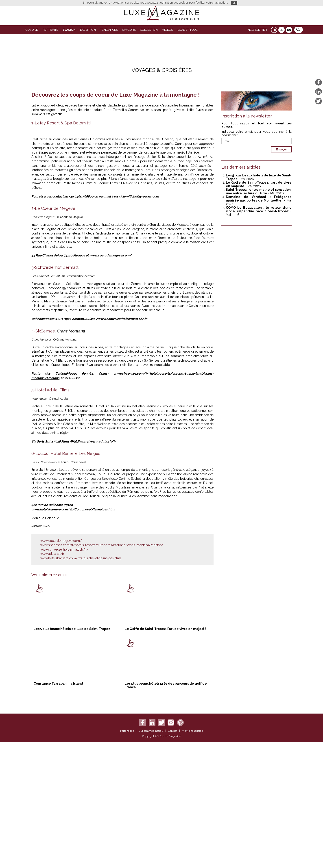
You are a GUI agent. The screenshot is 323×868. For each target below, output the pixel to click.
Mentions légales (192, 857)
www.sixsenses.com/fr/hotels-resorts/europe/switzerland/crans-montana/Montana (102, 671)
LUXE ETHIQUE (188, 30)
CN (289, 30)
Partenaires (127, 857)
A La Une (31, 30)
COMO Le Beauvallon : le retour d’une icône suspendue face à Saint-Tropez (259, 209)
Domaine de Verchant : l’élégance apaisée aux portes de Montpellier (259, 199)
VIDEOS (168, 30)
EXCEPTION (88, 30)
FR (274, 30)
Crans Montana (70, 457)
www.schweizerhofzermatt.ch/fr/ (123, 445)
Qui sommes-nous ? (151, 857)
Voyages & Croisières (162, 70)
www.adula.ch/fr (103, 568)
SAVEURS (129, 30)
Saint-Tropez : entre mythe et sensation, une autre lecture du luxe (259, 191)
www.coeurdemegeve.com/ (110, 382)
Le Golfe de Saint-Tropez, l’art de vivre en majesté (166, 755)
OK (234, 3)
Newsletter (257, 30)
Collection (149, 30)
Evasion (69, 30)
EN (282, 30)
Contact (173, 857)
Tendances (109, 30)
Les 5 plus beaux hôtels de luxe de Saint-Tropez (72, 755)
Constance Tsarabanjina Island (58, 810)
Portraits (50, 30)
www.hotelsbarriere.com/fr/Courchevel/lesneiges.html (73, 636)
